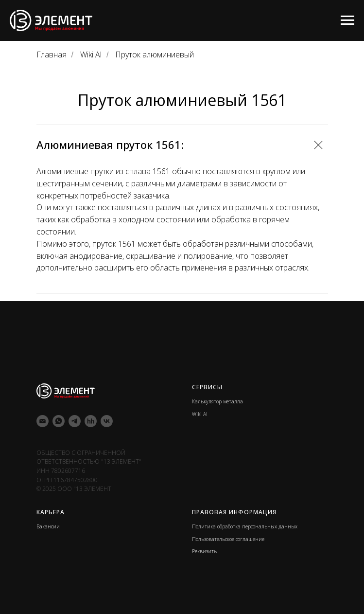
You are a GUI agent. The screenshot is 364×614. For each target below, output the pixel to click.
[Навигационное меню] (347, 20)
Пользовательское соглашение (228, 539)
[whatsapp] (59, 421)
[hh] (91, 421)
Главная (52, 55)
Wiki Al (91, 55)
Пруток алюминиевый (155, 55)
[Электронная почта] (43, 421)
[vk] (107, 421)
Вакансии (48, 526)
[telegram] (75, 421)
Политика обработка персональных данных (245, 526)
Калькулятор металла (217, 401)
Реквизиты (205, 551)
